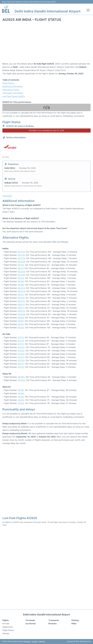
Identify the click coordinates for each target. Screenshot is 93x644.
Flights (6, 620)
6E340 (21, 278)
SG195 (21, 397)
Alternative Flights (11, 90)
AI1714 (21, 337)
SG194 (21, 393)
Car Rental (30, 624)
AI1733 (21, 341)
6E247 (21, 268)
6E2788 (21, 275)
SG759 (21, 403)
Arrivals (6, 624)
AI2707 (21, 357)
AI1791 (21, 344)
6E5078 (21, 291)
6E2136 (21, 255)
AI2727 (21, 364)
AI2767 (21, 367)
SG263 (21, 400)
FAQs (74, 624)
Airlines (6, 633)
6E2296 (21, 262)
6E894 (21, 318)
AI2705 (21, 354)
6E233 (21, 265)
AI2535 (21, 347)
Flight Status (8, 83)
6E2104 (21, 252)
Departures (8, 627)
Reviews (52, 624)
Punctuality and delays (13, 93)
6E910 (21, 324)
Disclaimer (27, 641)
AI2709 (21, 360)
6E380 (21, 281)
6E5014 (21, 288)
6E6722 (21, 311)
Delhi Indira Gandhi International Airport (48, 11)
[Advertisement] (46, 43)
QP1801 (21, 377)
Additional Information (13, 86)
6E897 (21, 321)
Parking (75, 620)
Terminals (30, 620)
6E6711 (21, 308)
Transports (54, 620)
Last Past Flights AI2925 (14, 96)
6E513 (21, 295)
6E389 (21, 285)
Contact (35, 641)
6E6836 (21, 314)
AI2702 (21, 351)
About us (42, 641)
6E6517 (21, 304)
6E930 (21, 328)
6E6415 (21, 301)
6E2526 (21, 272)
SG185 (21, 390)
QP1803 (21, 380)
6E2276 (21, 258)
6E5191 (21, 298)
